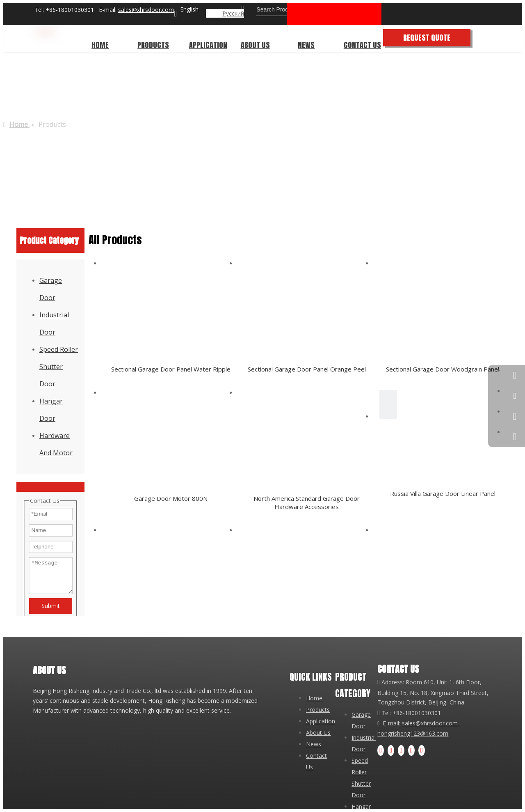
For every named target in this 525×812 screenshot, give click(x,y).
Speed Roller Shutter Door (59, 367)
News (314, 744)
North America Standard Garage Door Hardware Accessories (307, 502)
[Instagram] (411, 750)
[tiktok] (422, 750)
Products (318, 710)
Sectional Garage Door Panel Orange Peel (307, 369)
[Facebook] (381, 750)
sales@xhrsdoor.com (146, 10)
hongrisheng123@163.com (413, 733)
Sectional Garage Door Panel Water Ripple (171, 369)
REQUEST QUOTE (440, 38)
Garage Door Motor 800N (171, 498)
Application (321, 721)
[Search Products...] (292, 9)
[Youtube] (401, 750)
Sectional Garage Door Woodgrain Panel (443, 369)
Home (314, 698)
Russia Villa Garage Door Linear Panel (443, 493)
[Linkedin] (391, 750)
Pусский (233, 13)
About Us (318, 733)
